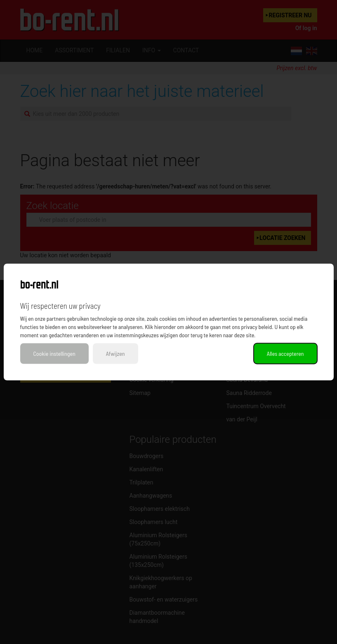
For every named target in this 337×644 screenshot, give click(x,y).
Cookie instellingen (54, 354)
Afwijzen (115, 354)
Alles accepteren (285, 354)
